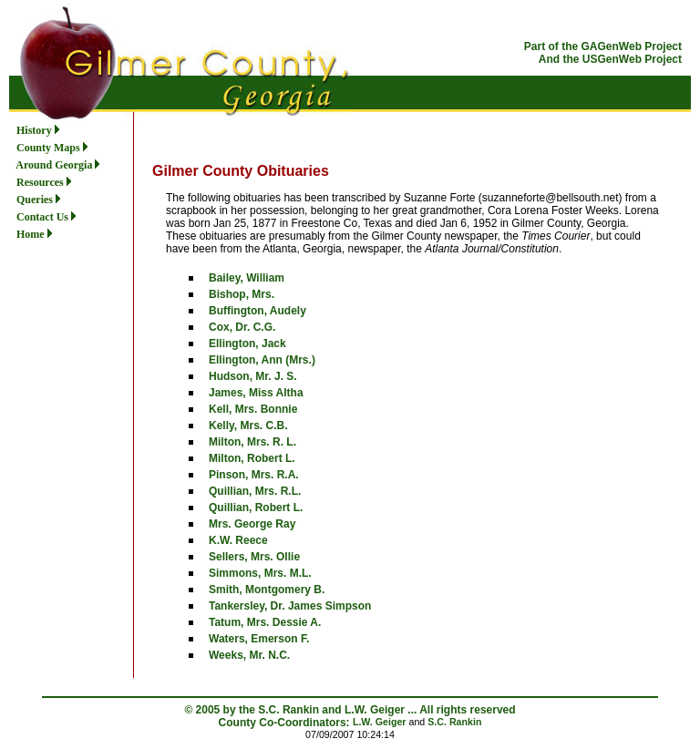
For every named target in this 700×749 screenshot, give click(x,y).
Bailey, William (247, 278)
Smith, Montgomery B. (267, 590)
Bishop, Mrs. (242, 294)
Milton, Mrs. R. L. (252, 442)
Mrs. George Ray (252, 524)
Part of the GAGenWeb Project (603, 46)
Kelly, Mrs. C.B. (248, 426)
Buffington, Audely (257, 311)
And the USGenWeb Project (610, 59)
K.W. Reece (238, 540)
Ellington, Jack (247, 344)
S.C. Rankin (454, 722)
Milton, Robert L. (252, 458)
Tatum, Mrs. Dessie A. (265, 622)
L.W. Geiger (380, 722)
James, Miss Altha (256, 393)
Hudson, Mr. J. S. (253, 376)
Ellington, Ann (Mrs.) (262, 360)
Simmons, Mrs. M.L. (260, 573)
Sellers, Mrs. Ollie (254, 557)
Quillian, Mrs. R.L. (255, 491)
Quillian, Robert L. (256, 508)
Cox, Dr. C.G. (242, 327)
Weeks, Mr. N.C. (249, 655)
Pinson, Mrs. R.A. (254, 475)
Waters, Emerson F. (259, 639)
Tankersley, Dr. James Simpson (290, 606)
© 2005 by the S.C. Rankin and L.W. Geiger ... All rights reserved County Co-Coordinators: (350, 716)
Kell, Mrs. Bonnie (253, 409)
